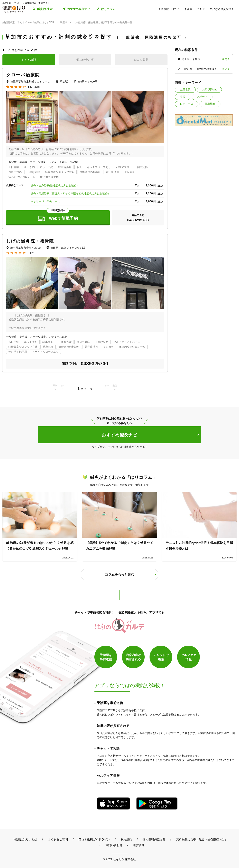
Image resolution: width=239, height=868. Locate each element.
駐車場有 (210, 104)
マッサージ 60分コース (45, 201)
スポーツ (202, 97)
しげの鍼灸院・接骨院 (30, 241)
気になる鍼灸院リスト (223, 9)
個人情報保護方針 (154, 839)
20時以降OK (209, 90)
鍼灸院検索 (45, 9)
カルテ (201, 9)
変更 (224, 59)
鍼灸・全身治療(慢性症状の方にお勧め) (54, 186)
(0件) (32, 253)
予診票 (188, 9)
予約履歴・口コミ (169, 9)
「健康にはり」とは (24, 839)
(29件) (37, 87)
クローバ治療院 (23, 75)
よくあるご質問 (58, 839)
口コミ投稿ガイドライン (94, 839)
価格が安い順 (85, 60)
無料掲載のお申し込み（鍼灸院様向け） (202, 839)
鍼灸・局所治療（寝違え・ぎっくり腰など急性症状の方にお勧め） (70, 193)
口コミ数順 (141, 60)
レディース (187, 104)
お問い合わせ (114, 845)
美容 (183, 97)
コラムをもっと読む (119, 574)
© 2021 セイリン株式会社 (119, 859)
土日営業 (185, 90)
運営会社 (139, 845)
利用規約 (126, 839)
